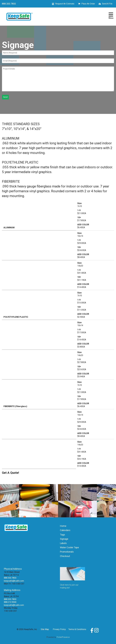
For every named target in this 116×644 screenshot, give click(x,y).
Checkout (65, 556)
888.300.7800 (9, 4)
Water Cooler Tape (69, 547)
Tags (62, 535)
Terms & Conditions (77, 629)
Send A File (107, 4)
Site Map (45, 629)
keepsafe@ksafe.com (14, 581)
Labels (63, 543)
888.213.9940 (10, 602)
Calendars (65, 530)
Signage (64, 539)
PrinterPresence (63, 637)
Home (63, 526)
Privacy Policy (59, 629)
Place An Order (88, 4)
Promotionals (67, 552)
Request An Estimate (65, 4)
